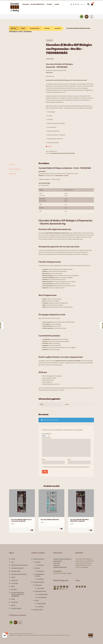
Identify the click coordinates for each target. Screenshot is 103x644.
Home (15, 28)
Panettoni (38, 560)
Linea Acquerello (41, 602)
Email (69, 460)
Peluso (37, 598)
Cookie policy (57, 563)
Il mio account (83, 4)
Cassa (13, 560)
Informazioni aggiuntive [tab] (15, 169)
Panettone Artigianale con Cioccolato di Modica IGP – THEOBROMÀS (18, 592)
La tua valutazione (47, 434)
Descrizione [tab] (12, 164)
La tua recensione (47, 438)
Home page (26, 4)
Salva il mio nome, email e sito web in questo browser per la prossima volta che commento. (66, 467)
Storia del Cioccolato (16, 606)
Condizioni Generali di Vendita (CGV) (62, 557)
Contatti (57, 4)
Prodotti (49, 4)
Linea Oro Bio (58, 28)
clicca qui (85, 565)
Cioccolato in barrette (34, 28)
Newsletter (14, 588)
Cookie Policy (14, 578)
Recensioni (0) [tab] (13, 174)
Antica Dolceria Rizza (41, 589)
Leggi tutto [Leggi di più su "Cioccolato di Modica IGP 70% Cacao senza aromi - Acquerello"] (32, 528)
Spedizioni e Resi (58, 559)
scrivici (69, 571)
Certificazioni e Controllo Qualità (19, 563)
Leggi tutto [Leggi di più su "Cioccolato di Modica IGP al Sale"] (61, 527)
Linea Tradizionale (42, 595)
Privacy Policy (15, 600)
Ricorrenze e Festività (39, 557)
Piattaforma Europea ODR (60, 565)
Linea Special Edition (43, 592)
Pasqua (13, 597)
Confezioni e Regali (38, 608)
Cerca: (88, 4)
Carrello (13, 557)
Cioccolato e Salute (16, 569)
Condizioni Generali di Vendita (19, 572)
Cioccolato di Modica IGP (37, 4)
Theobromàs (47, 28)
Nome (44, 460)
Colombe (38, 566)
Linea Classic (40, 605)
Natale (13, 584)
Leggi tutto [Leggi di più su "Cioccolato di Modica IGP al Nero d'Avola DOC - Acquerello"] (91, 528)
